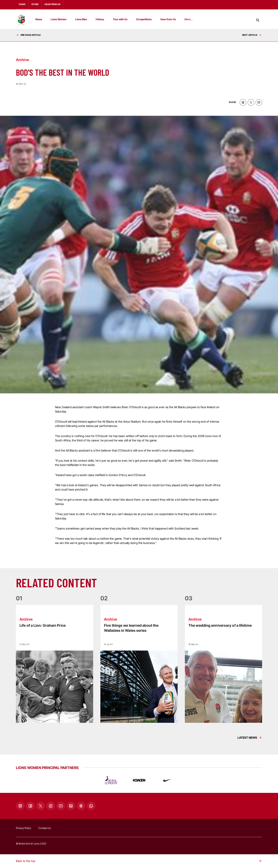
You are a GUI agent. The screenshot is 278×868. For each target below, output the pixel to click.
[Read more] (55, 664)
